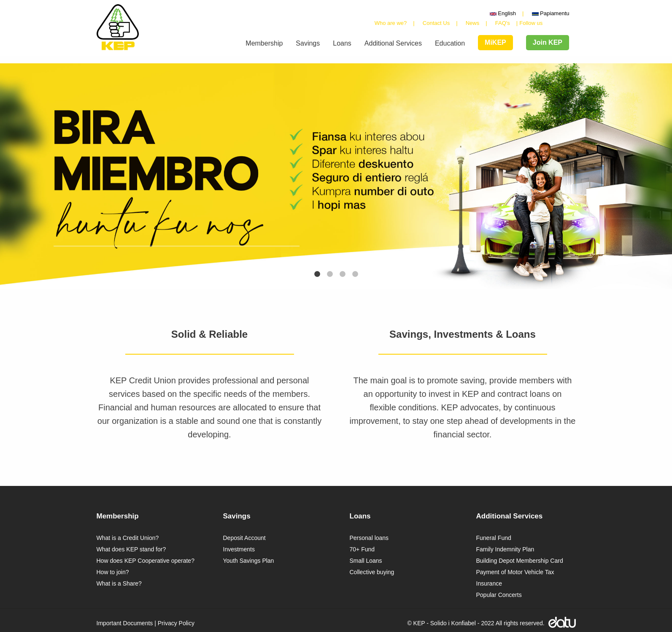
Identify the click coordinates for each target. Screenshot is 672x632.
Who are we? (391, 23)
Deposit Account (244, 538)
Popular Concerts (499, 595)
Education (450, 43)
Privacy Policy (176, 623)
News (473, 23)
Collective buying (372, 572)
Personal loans (369, 538)
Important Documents (125, 623)
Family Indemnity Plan (505, 549)
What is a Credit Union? (128, 538)
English (503, 13)
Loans (342, 43)
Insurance (489, 583)
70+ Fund (362, 549)
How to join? (113, 572)
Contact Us (436, 23)
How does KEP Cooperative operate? (146, 561)
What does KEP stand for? (131, 549)
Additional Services (393, 43)
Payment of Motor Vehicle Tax (515, 572)
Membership (264, 43)
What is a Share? (119, 583)
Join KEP (548, 42)
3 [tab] (343, 274)
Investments (239, 549)
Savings (308, 43)
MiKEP (495, 42)
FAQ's (503, 23)
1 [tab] (317, 274)
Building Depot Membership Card (520, 561)
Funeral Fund (494, 538)
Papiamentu (551, 13)
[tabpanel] (336, 176)
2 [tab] (330, 274)
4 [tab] (355, 274)
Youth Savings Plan (249, 561)
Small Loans (366, 561)
